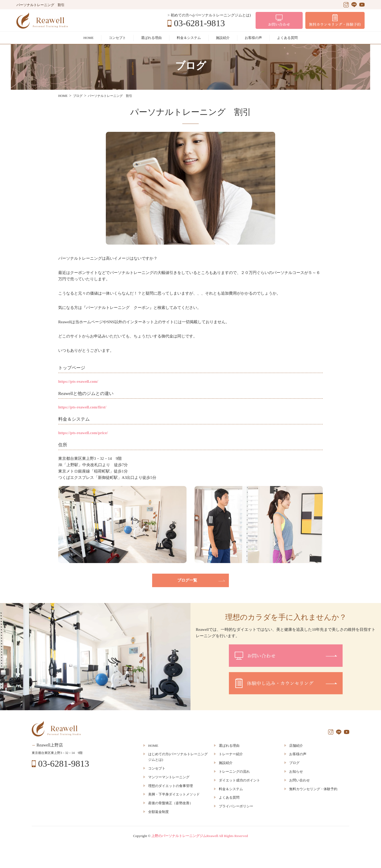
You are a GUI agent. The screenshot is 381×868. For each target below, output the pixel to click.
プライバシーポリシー (236, 806)
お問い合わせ (300, 780)
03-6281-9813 (199, 23)
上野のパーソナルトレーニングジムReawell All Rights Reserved (200, 836)
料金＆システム (189, 38)
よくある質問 (287, 38)
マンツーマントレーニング (169, 777)
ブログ (294, 763)
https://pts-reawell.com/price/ (83, 433)
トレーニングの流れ (234, 772)
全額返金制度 (158, 812)
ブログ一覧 (187, 580)
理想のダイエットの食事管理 (171, 786)
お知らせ (296, 772)
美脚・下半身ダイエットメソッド (174, 794)
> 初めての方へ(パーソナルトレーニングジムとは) (209, 15)
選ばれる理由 (151, 38)
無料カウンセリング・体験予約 (313, 789)
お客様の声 (253, 38)
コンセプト (117, 38)
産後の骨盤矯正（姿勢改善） (171, 803)
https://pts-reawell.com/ (78, 381)
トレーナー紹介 (231, 754)
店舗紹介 (296, 746)
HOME (88, 38)
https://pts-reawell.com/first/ (82, 407)
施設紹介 (223, 38)
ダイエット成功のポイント (239, 780)
